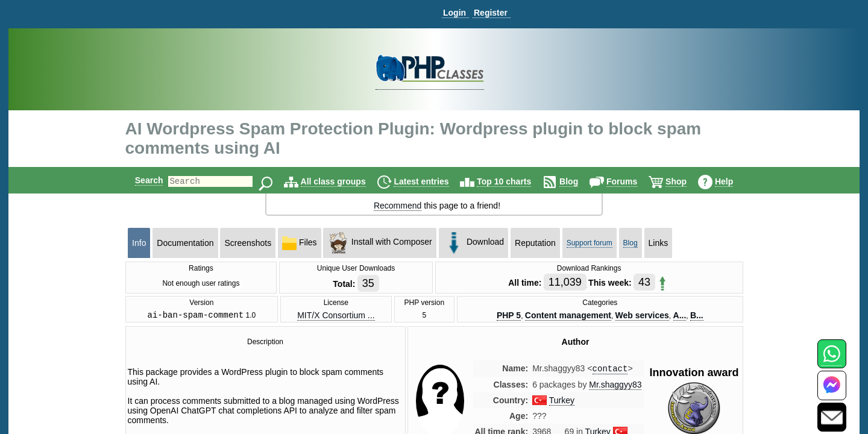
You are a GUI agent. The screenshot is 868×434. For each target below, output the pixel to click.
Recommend (398, 206)
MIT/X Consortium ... (336, 316)
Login (454, 13)
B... (697, 316)
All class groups (344, 181)
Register (491, 13)
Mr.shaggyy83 (615, 388)
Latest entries (431, 181)
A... (680, 316)
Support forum (590, 243)
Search (139, 180)
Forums (632, 181)
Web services (642, 316)
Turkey (562, 403)
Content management (568, 316)
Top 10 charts (514, 181)
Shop (686, 181)
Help (734, 181)
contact (610, 371)
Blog (579, 181)
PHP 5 (509, 316)
